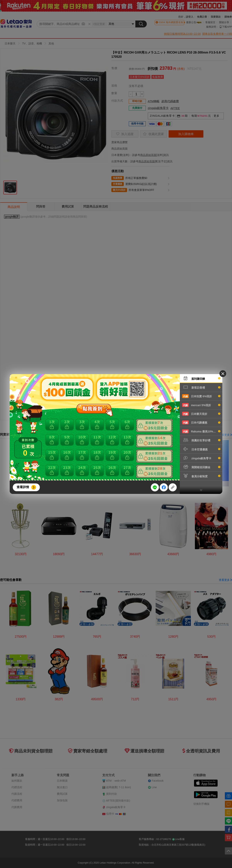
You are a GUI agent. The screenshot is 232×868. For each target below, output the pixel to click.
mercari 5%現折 (201, 405)
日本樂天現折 (201, 414)
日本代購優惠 (201, 422)
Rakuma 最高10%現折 (201, 431)
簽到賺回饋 (201, 378)
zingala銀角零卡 (201, 458)
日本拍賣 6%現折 (201, 396)
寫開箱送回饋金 (201, 467)
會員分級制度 (201, 476)
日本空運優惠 (201, 449)
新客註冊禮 (201, 387)
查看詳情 (23, 487)
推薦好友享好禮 (201, 440)
